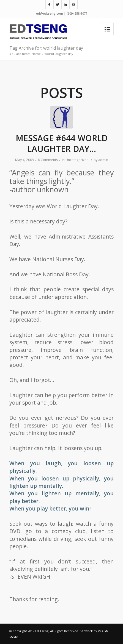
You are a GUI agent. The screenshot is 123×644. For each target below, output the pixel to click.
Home (36, 54)
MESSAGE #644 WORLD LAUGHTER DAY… (62, 143)
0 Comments (48, 160)
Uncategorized (77, 160)
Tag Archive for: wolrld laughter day (46, 48)
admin (103, 160)
